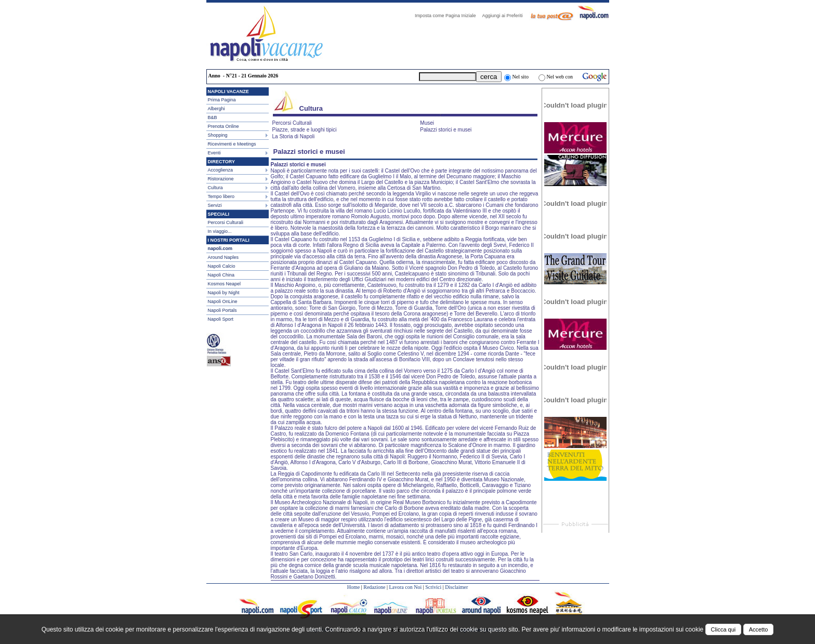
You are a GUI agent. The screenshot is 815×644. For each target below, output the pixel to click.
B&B (213, 117)
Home (353, 587)
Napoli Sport (221, 319)
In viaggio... (220, 231)
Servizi (215, 205)
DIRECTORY (222, 162)
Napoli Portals (222, 310)
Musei (427, 123)
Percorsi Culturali (226, 222)
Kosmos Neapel (225, 284)
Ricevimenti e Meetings (232, 144)
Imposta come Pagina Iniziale (448, 16)
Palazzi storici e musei (446, 130)
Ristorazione (221, 179)
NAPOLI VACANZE (228, 91)
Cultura (215, 188)
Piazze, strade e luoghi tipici (305, 130)
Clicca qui (724, 629)
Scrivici (433, 587)
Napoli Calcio (222, 266)
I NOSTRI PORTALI (229, 240)
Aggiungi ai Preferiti (505, 16)
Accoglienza (221, 170)
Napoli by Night (224, 293)
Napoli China (221, 275)
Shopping (218, 135)
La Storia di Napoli (294, 136)
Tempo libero (221, 196)
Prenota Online (224, 126)
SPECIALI (219, 214)
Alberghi (216, 109)
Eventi (214, 153)
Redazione (374, 587)
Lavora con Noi (405, 587)
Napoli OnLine (223, 301)
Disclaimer (456, 587)
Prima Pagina (222, 100)
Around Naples (224, 257)
